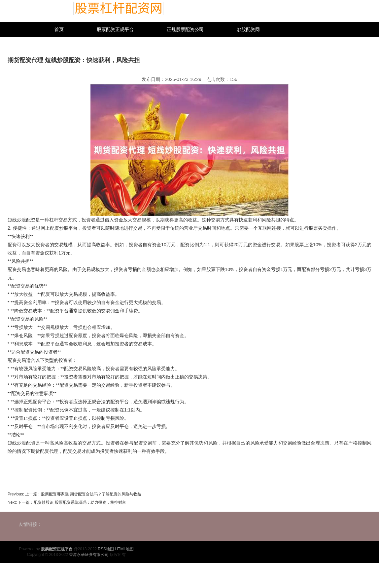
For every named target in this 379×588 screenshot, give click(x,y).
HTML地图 (124, 549)
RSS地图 (106, 549)
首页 (59, 29)
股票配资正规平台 (115, 29)
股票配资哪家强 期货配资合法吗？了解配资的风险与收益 (91, 494)
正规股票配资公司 (185, 29)
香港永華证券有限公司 (89, 555)
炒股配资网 (248, 29)
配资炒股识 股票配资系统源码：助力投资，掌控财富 (80, 502)
